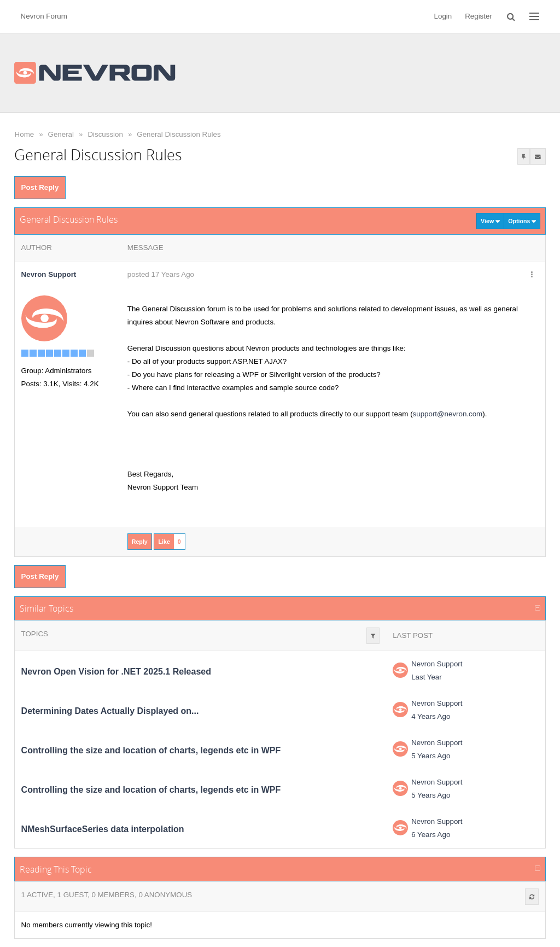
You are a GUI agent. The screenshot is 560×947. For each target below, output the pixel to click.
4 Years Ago (431, 716)
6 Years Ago (431, 835)
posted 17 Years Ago (161, 274)
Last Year (427, 677)
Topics (35, 634)
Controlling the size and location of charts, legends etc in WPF (151, 750)
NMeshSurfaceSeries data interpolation (103, 829)
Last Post (413, 635)
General (61, 134)
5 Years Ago (431, 756)
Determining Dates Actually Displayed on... (110, 711)
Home (25, 134)
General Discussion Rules (179, 134)
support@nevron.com (448, 414)
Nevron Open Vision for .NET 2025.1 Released (116, 672)
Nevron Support (437, 664)
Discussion (105, 134)
